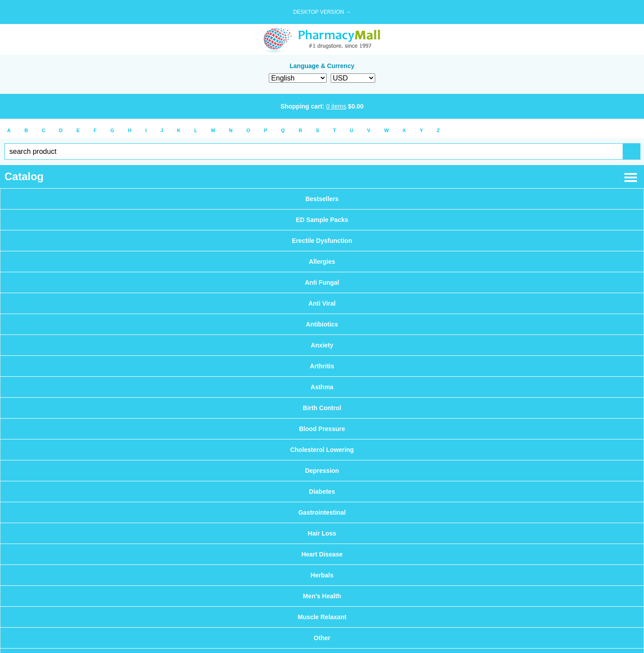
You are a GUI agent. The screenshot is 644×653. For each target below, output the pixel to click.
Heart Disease (322, 554)
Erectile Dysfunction (322, 241)
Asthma (322, 387)
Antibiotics (322, 324)
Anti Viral (322, 303)
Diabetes (322, 492)
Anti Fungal (322, 282)
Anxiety (322, 345)
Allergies (322, 262)
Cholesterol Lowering (322, 450)
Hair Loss (322, 533)
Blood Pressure (322, 429)
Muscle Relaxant (322, 617)
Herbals (322, 575)
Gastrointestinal (322, 512)
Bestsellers (322, 199)
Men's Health (322, 596)
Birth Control (322, 408)
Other (322, 638)
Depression (322, 471)
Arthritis (322, 366)
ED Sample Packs (322, 220)
